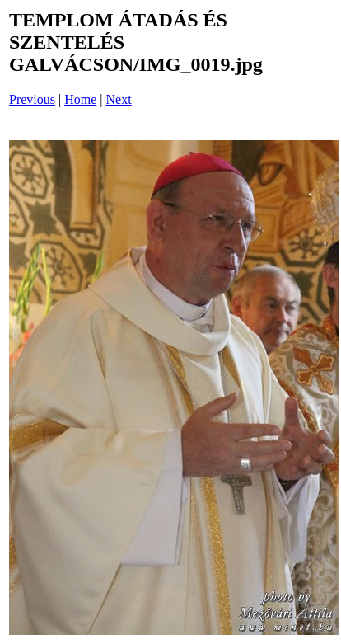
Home (80, 99)
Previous (32, 99)
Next (119, 99)
